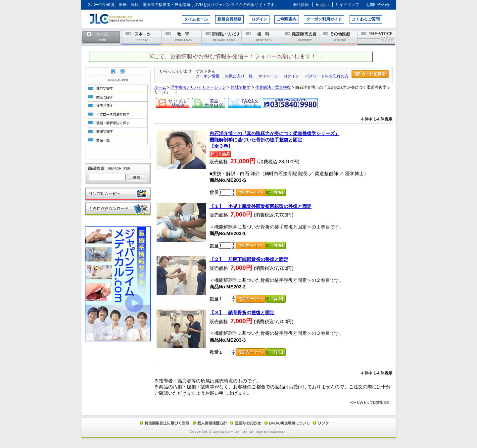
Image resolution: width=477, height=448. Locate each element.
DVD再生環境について (288, 423)
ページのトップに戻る (239, 403)
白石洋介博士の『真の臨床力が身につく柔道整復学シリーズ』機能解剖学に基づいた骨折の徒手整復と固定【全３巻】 (274, 140)
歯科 (262, 37)
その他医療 (339, 37)
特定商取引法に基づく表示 (164, 423)
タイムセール (196, 19)
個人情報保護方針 (209, 423)
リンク (320, 423)
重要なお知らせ (244, 423)
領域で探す (241, 87)
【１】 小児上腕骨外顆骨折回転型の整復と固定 (261, 206)
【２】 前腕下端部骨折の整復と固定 (249, 259)
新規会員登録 (229, 19)
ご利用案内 (287, 19)
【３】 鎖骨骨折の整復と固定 (242, 313)
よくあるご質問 (366, 19)
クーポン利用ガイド (324, 19)
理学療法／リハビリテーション (222, 37)
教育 (182, 37)
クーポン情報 (208, 76)
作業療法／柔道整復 (273, 87)
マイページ (268, 76)
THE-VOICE (377, 37)
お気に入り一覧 (239, 76)
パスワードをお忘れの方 (327, 76)
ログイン (259, 19)
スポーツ (142, 37)
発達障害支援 (301, 37)
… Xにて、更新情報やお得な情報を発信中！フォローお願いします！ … (231, 56)
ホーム (101, 37)
